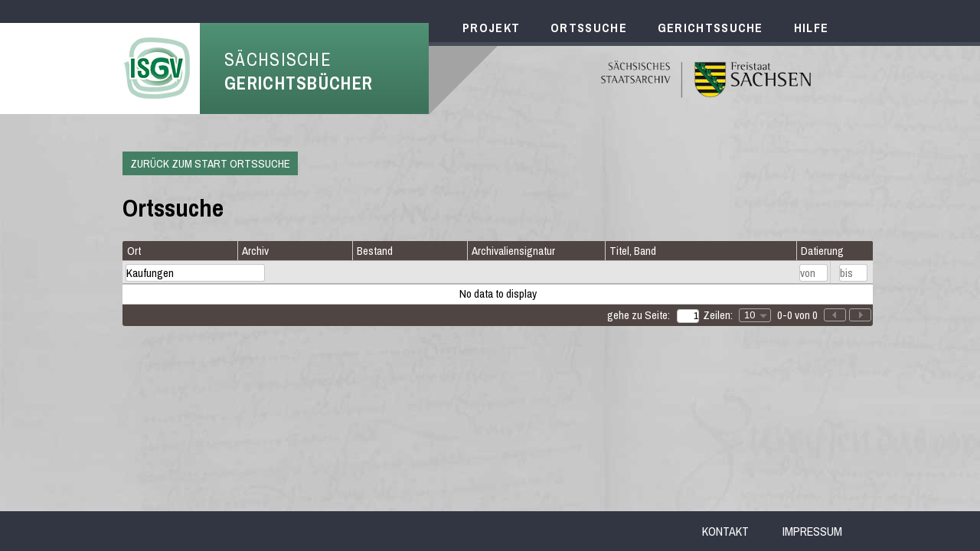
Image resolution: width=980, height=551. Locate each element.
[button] (860, 315)
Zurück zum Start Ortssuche (210, 163)
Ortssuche (589, 28)
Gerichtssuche (710, 28)
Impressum (812, 531)
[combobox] (755, 315)
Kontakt (725, 531)
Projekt (491, 28)
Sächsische (299, 71)
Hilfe (812, 28)
